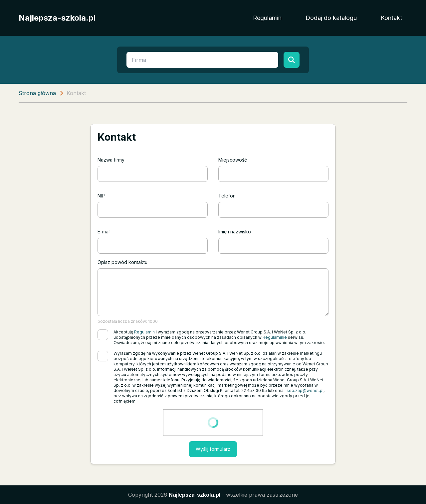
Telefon (227, 196)
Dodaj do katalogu (331, 18)
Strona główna (37, 93)
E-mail (104, 232)
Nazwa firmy (111, 160)
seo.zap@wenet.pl (305, 390)
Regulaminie (275, 337)
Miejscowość (233, 160)
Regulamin (267, 18)
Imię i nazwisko (235, 232)
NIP (101, 196)
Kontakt (391, 18)
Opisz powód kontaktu (122, 262)
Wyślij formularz (213, 449)
